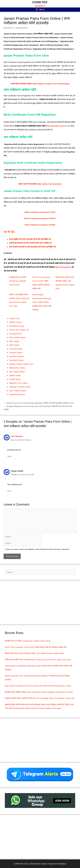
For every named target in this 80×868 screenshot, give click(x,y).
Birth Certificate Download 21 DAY (40, 212)
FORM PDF (40, 2)
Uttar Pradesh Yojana (18, 391)
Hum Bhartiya (17, 436)
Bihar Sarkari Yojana (17, 337)
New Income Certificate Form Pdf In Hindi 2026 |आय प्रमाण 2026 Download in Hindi (38, 686)
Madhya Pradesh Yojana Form (21, 364)
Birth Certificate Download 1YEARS (40, 225)
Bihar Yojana (14, 341)
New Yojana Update (17, 372)
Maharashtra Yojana (17, 368)
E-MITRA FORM (16, 349)
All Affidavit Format (17, 326)
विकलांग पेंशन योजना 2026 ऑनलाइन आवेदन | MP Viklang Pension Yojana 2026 (34, 653)
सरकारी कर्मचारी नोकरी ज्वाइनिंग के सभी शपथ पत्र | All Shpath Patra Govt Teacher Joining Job (40, 698)
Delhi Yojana (14, 345)
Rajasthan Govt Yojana (18, 383)
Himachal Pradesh (16, 356)
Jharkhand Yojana (16, 360)
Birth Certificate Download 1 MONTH (40, 218)
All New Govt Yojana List (19, 330)
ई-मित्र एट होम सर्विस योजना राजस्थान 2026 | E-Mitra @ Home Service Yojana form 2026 (38, 660)
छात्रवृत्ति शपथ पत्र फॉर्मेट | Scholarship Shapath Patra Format (18, 281)
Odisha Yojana (15, 375)
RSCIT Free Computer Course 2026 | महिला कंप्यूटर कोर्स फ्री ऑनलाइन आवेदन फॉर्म (36, 647)
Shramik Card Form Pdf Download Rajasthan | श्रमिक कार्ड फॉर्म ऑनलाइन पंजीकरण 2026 (40, 403)
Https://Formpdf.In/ (63, 267)
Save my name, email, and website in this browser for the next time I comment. (38, 549)
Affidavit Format (15, 322)
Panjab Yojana (15, 379)
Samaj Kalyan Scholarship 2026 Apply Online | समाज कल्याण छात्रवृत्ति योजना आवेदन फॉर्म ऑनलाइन (42, 302)
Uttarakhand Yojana (17, 394)
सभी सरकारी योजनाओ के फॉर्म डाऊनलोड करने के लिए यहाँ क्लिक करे (33, 247)
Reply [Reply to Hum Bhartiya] (9, 456)
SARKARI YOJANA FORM (20, 387)
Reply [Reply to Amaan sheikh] (9, 491)
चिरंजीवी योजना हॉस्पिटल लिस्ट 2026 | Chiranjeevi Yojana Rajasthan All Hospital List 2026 (39, 692)
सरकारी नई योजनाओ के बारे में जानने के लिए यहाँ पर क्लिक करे (30, 243)
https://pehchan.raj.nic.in (57, 126)
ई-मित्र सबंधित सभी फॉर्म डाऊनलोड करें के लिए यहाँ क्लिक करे (30, 239)
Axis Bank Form (15, 334)
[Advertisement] (40, 602)
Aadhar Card (14, 318)
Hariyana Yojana (16, 353)
